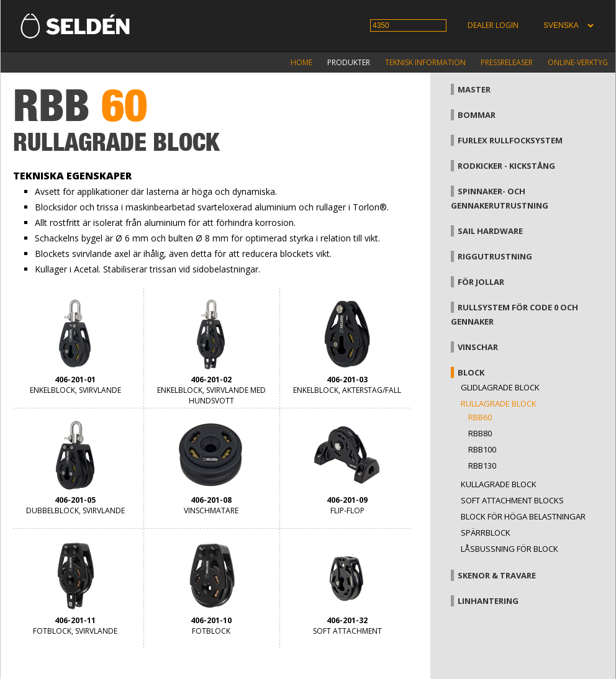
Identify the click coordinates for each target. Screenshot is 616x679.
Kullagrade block (499, 484)
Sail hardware (490, 231)
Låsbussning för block (510, 549)
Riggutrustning (495, 256)
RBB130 (482, 465)
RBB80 (480, 433)
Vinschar (478, 347)
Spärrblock (486, 533)
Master (474, 89)
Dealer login (493, 25)
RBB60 (480, 417)
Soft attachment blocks (512, 500)
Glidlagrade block (500, 387)
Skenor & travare (497, 575)
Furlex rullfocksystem (510, 140)
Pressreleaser (507, 62)
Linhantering (488, 601)
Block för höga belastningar (523, 516)
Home (301, 62)
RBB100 (482, 449)
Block (471, 372)
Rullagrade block (499, 403)
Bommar (477, 115)
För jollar (481, 282)
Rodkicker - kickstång (506, 166)
